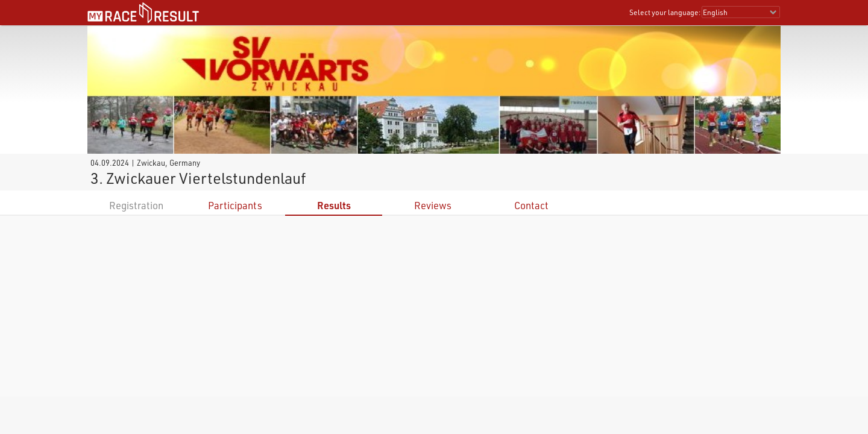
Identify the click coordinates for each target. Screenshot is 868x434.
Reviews (433, 205)
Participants (235, 205)
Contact (531, 205)
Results (334, 205)
